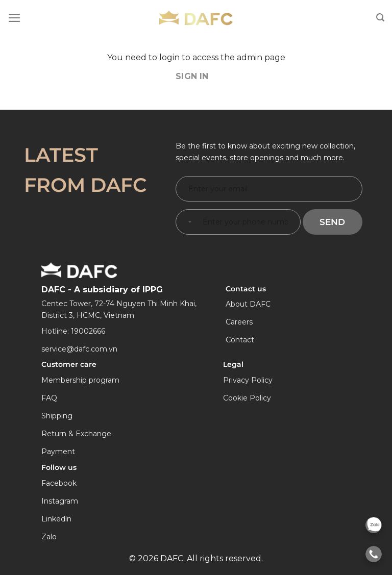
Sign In (192, 76)
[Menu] (15, 18)
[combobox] (188, 222)
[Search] (380, 18)
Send (332, 222)
